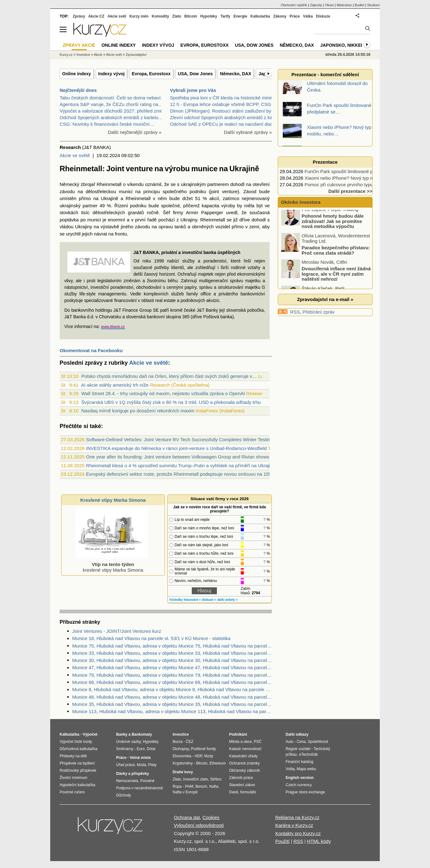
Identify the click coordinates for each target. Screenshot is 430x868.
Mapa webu (306, 769)
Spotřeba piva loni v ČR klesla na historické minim (222, 98)
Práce (295, 16)
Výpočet (90, 734)
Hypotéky (209, 16)
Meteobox (344, 5)
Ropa (177, 786)
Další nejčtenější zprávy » (135, 132)
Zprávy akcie (79, 45)
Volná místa (140, 758)
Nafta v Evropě (185, 792)
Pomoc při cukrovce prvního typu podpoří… (350, 185)
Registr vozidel (298, 749)
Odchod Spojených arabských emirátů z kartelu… (111, 117)
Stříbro (216, 779)
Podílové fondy (203, 749)
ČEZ (190, 742)
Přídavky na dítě (73, 756)
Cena (301, 742)
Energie (240, 16)
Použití (282, 841)
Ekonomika (182, 756)
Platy (152, 765)
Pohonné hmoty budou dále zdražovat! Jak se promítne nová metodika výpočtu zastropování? (323, 228)
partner (90, 206)
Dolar (151, 749)
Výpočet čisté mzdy (76, 742)
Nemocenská (127, 781)
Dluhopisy (181, 749)
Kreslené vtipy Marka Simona (113, 500)
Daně (234, 792)
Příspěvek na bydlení (77, 763)
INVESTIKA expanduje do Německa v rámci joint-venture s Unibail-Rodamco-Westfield (176, 448)
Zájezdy (316, 5)
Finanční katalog (299, 762)
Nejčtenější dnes (78, 90)
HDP (198, 756)
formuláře (248, 792)
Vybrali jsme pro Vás (193, 90)
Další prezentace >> (350, 191)
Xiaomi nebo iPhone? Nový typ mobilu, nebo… (353, 178)
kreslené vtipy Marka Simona (112, 564)
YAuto (329, 5)
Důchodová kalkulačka (78, 749)
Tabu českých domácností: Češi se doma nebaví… (113, 98)
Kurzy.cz (66, 55)
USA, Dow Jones (195, 74)
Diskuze (323, 16)
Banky (122, 734)
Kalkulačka (260, 16)
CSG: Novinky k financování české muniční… (107, 124)
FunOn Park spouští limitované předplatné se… (354, 171)
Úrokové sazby (128, 742)
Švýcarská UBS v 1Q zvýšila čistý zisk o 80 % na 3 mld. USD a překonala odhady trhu (171, 402)
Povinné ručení (72, 792)
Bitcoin (191, 16)
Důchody (124, 795)
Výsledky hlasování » (185, 600)
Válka (308, 16)
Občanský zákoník (245, 770)
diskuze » (209, 600)
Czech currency (299, 785)
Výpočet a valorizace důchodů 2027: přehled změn (113, 111)
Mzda (141, 765)
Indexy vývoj (111, 74)
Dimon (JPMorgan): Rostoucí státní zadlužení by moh (226, 111)
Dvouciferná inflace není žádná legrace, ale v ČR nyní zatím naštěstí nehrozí (336, 278)
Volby (290, 769)
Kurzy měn (139, 16)
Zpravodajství (136, 55)
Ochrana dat (187, 817)
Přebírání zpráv (319, 312)
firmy (178, 212)
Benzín (201, 786)
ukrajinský (70, 206)
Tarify (225, 16)
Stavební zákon (242, 785)
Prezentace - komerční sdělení (325, 74)
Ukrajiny (189, 220)
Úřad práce (125, 765)
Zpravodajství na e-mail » (325, 299)
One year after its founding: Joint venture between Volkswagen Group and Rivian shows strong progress (195, 457)
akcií (214, 198)
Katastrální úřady (243, 756)
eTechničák (309, 754)
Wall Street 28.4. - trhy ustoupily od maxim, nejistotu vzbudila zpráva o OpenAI (163, 393)
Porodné (147, 781)
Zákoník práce (241, 778)
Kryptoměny (183, 763)
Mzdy (209, 756)
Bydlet (360, 5)
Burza (177, 742)
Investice (83, 55)
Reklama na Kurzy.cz (297, 817)
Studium (374, 5)
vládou (67, 227)
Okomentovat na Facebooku (91, 350)
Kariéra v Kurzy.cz (294, 825)
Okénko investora (300, 202)
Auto (290, 742)
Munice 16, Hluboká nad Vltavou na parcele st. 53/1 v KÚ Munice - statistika (151, 638)
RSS (295, 312)
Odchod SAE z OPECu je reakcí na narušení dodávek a (228, 124)
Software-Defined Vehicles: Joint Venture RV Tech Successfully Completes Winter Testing (179, 439)
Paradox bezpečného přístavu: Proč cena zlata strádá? (336, 254)
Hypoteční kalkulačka (77, 785)
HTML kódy (319, 841)
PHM (189, 786)
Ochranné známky (244, 763)
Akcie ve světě (75, 155)
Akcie (98, 55)
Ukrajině (110, 198)
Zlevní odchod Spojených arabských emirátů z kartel (225, 117)
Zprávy (79, 16)
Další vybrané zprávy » (248, 132)
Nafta (214, 786)
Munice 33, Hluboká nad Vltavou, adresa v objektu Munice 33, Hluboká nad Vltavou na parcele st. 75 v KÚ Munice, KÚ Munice (172, 653)
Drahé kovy (183, 772)
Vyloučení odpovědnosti (199, 825)
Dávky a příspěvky (133, 774)
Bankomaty (142, 734)
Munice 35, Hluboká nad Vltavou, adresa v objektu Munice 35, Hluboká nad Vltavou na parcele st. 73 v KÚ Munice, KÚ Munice (172, 704)
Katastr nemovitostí (245, 749)
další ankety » (228, 600)
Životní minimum (73, 778)
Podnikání (238, 734)
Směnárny (125, 749)
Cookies (211, 817)
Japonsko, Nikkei (341, 45)
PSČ (258, 742)
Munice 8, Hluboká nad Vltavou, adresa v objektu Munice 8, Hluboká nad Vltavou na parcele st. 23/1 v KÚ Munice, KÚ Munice (172, 689)
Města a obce (240, 742)
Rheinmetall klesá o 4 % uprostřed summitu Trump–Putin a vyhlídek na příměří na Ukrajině (181, 466)
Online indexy (77, 74)
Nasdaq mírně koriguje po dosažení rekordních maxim (138, 411)
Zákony (280, 16)
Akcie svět (117, 16)
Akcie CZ (96, 16)
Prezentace (325, 162)
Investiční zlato (195, 779)
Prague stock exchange (305, 792)
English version (300, 778)
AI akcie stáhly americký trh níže (115, 385)
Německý (70, 184)
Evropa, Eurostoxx (151, 74)
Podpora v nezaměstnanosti (140, 788)
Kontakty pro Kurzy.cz (298, 833)
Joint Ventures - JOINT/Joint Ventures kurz (117, 631)
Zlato (177, 16)
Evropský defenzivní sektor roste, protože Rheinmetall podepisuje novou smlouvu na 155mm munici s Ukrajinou (202, 474)
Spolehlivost (318, 742)
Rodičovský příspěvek (78, 770)
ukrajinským (193, 184)
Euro (140, 749)
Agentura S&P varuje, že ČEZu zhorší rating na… (111, 104)
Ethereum (218, 763)
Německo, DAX (236, 74)
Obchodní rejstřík (294, 5)
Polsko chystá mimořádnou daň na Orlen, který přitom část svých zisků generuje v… (169, 376)
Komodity (160, 16)
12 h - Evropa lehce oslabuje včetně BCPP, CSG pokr (226, 104)
